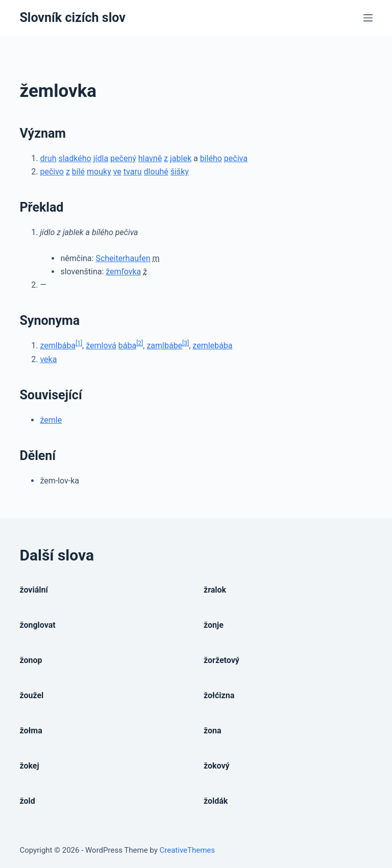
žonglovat (37, 625)
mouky (99, 172)
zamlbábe (164, 346)
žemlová (101, 346)
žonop (31, 660)
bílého (211, 158)
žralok (215, 590)
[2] (140, 343)
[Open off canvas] (368, 18)
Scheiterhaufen (123, 258)
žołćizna (219, 695)
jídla (101, 158)
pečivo (52, 172)
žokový (217, 766)
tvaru (133, 172)
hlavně (150, 158)
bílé (78, 172)
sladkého (75, 158)
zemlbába (58, 346)
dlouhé (156, 172)
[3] (186, 343)
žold (27, 801)
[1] (79, 343)
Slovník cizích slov (72, 18)
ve (117, 172)
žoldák (216, 801)
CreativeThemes (188, 850)
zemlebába (212, 346)
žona (213, 731)
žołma (31, 731)
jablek (181, 158)
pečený (123, 158)
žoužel (31, 695)
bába (127, 346)
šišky (180, 172)
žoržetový (222, 660)
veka (48, 359)
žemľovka (123, 272)
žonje (214, 625)
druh (48, 158)
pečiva (236, 158)
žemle (51, 420)
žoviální (33, 590)
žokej (29, 766)
